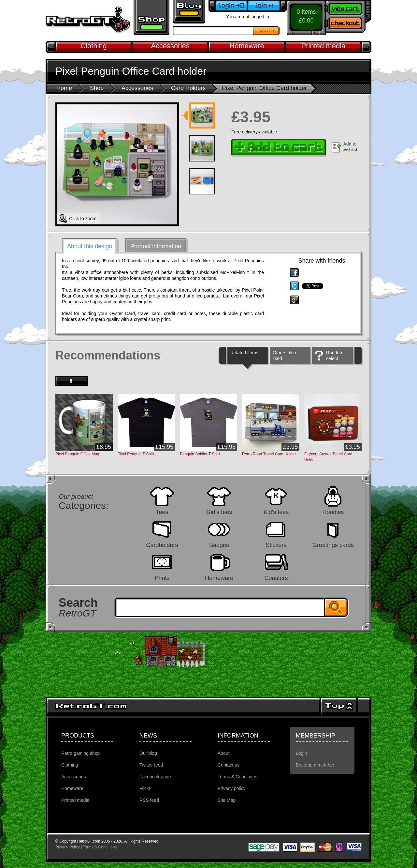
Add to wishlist (350, 147)
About (224, 753)
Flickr (145, 788)
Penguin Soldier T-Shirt (200, 454)
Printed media (324, 46)
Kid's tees (276, 512)
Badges (219, 545)
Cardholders (162, 545)
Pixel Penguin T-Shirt (136, 454)
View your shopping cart (349, 8)
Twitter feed (151, 765)
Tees (162, 512)
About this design (90, 246)
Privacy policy (232, 788)
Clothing (94, 46)
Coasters (276, 578)
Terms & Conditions (237, 777)
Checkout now (349, 24)
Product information (156, 246)
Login (301, 753)
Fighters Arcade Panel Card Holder (328, 457)
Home (64, 88)
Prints (162, 578)
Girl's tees (219, 512)
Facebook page (155, 777)
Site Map (227, 800)
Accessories (170, 46)
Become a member (267, 6)
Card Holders (188, 88)
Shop (97, 88)
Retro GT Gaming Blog (189, 12)
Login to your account (228, 6)
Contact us (229, 765)
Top (339, 706)
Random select (335, 356)
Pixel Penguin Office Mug (77, 454)
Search (266, 31)
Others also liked (284, 356)
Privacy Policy (68, 847)
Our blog (148, 753)
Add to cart (279, 148)
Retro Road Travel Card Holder (269, 454)
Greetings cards (333, 545)
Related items (244, 353)
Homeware (247, 46)
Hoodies (333, 512)
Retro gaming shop (151, 18)
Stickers (276, 545)
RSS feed (149, 800)
